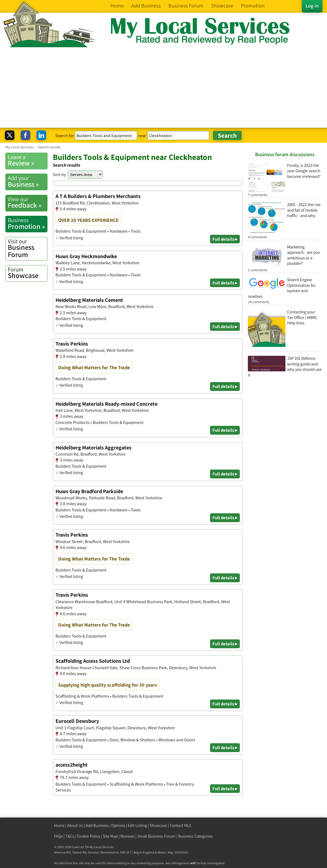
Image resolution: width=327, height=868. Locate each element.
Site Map (111, 836)
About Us (75, 825)
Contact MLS (181, 825)
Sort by (59, 174)
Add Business (97, 825)
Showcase (27, 273)
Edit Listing (137, 825)
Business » (27, 181)
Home (59, 825)
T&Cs (70, 836)
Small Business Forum (157, 836)
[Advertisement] (164, 87)
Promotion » (27, 224)
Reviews (128, 836)
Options (118, 825)
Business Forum (27, 248)
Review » (27, 160)
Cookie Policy (89, 836)
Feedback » (27, 203)
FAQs (58, 836)
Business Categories (195, 836)
